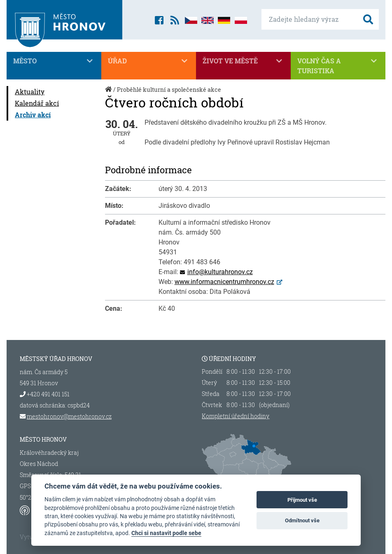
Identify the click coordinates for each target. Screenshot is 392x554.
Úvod (109, 94)
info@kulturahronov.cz (220, 272)
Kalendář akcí (37, 103)
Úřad (149, 61)
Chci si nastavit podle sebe (166, 533)
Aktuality (30, 92)
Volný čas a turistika (338, 65)
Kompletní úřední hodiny (236, 416)
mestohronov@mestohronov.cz (69, 416)
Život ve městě (243, 61)
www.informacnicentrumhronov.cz (224, 282)
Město (54, 61)
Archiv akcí (33, 115)
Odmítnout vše (302, 520)
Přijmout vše (302, 500)
